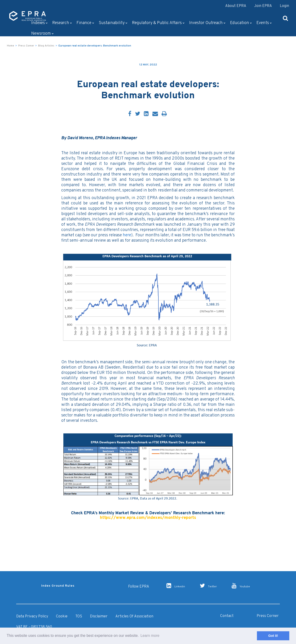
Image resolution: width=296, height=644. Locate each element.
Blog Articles (46, 46)
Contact (227, 616)
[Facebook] (130, 114)
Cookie (62, 616)
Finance (85, 23)
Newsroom (42, 34)
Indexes (39, 23)
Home (11, 46)
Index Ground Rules (58, 586)
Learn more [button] (150, 636)
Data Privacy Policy (32, 616)
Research (62, 23)
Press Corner (26, 46)
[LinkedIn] (146, 114)
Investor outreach (207, 23)
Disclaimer (99, 616)
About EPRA (236, 6)
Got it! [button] (273, 636)
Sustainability (113, 23)
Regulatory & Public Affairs (158, 23)
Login (284, 6)
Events (264, 23)
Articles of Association (134, 616)
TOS (79, 616)
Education (241, 23)
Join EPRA (263, 6)
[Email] (155, 114)
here (127, 235)
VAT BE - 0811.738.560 (34, 627)
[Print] (164, 114)
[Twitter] (138, 114)
